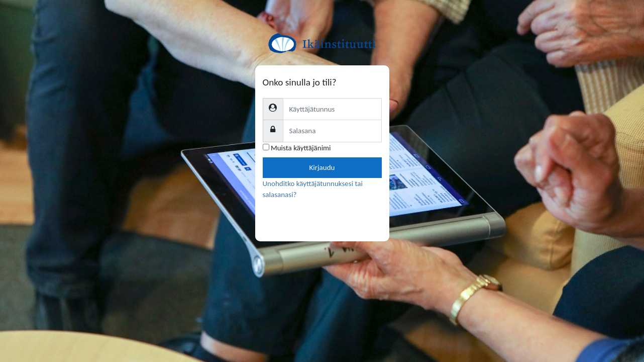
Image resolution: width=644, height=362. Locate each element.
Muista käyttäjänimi (301, 148)
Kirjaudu (322, 167)
